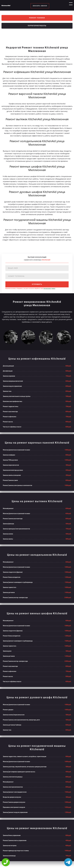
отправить (37, 285)
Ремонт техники (37, 18)
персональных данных (49, 289)
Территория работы (37, 26)
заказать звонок (40, 6)
